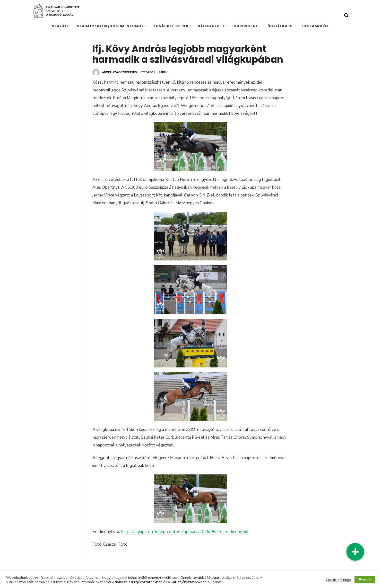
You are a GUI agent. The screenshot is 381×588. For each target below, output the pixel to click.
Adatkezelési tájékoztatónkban (137, 582)
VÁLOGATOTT (212, 26)
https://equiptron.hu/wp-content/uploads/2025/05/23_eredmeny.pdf (185, 532)
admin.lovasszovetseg (119, 72)
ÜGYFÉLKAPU (280, 26)
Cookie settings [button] (338, 580)
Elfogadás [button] (365, 579)
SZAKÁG (60, 26)
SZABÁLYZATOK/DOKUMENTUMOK (111, 26)
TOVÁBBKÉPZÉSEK (171, 26)
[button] (355, 552)
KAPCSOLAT (246, 26)
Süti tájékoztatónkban (189, 582)
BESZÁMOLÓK (316, 26)
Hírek (164, 72)
